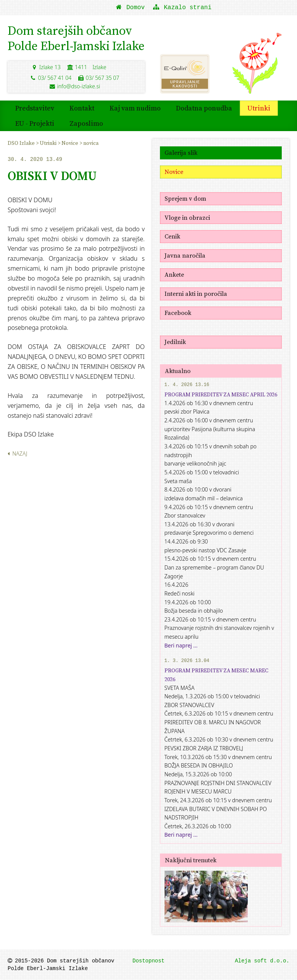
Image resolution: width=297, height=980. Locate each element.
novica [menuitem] (91, 143)
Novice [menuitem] (70, 143)
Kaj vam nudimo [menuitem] (135, 108)
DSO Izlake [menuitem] (22, 143)
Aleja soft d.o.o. (262, 961)
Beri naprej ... (181, 645)
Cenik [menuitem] (172, 236)
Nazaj (18, 453)
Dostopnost (148, 961)
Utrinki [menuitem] (259, 108)
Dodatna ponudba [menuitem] (204, 108)
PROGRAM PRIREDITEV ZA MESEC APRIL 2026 (221, 394)
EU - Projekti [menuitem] (35, 123)
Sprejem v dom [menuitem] (185, 198)
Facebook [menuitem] (178, 313)
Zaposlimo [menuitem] (86, 123)
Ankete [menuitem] (174, 274)
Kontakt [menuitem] (82, 108)
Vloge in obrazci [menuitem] (187, 217)
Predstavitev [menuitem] (35, 108)
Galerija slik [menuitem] (181, 153)
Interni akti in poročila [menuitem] (196, 294)
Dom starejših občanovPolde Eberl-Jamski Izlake (76, 38)
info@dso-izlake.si (74, 86)
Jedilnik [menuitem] (175, 342)
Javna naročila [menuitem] (185, 255)
